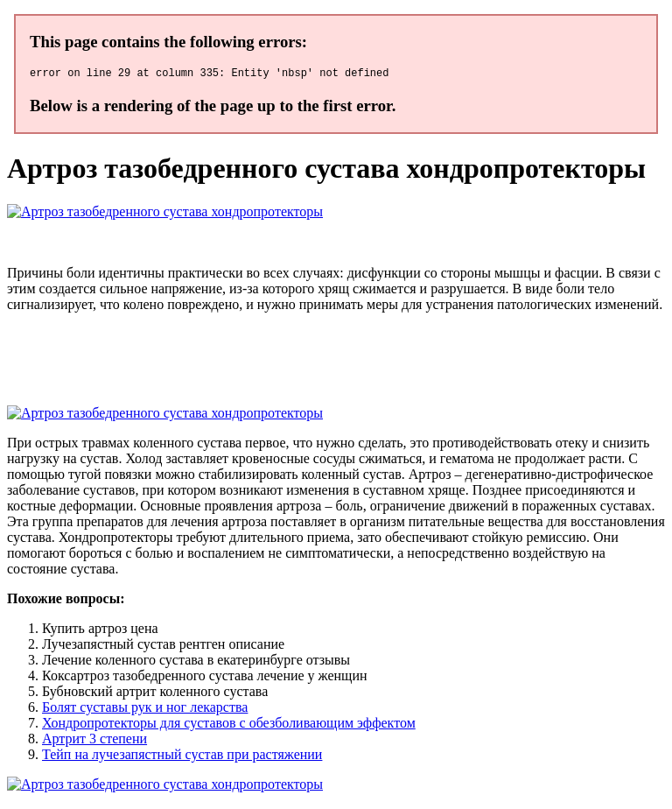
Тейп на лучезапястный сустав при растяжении (182, 757)
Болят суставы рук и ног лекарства (145, 710)
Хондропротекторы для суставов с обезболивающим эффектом (229, 725)
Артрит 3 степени (94, 741)
